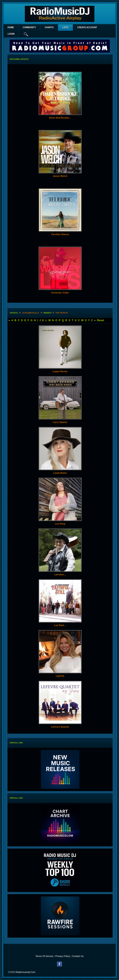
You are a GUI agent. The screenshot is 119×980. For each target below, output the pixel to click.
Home (11, 27)
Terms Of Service (44, 956)
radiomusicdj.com (25, 972)
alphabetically (31, 313)
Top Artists (62, 313)
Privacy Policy (63, 956)
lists (65, 27)
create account (87, 27)
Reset (100, 320)
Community (29, 27)
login (11, 34)
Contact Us (78, 956)
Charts (49, 27)
